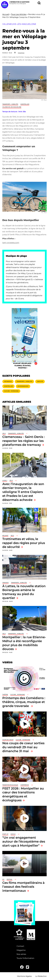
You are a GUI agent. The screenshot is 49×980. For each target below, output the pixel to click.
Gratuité (40, 381)
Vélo (4, 433)
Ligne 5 (5, 480)
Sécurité (5, 536)
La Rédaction (41, 976)
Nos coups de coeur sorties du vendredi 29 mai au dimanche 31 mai (23, 747)
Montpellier (25, 104)
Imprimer (21, 53)
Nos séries (21, 954)
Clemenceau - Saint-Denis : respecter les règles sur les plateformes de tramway (23, 441)
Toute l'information (25, 958)
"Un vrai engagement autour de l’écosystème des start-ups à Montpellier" (24, 841)
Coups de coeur (8, 740)
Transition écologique (10, 785)
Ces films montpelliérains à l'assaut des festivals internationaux (23, 887)
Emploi (13, 834)
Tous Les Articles (19, 14)
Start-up (5, 834)
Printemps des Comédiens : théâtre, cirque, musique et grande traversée (24, 702)
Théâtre (5, 695)
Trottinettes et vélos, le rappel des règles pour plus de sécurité (24, 543)
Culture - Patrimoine (11, 391)
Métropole (8, 381)
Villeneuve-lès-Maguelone (12, 107)
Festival (9, 879)
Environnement (23, 386)
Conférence (25, 785)
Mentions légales (24, 976)
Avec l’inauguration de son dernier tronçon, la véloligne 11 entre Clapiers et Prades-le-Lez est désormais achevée (23, 492)
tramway (5, 583)
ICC (3, 879)
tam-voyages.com (11, 243)
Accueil (6, 14)
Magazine (21, 950)
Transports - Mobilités (10, 104)
